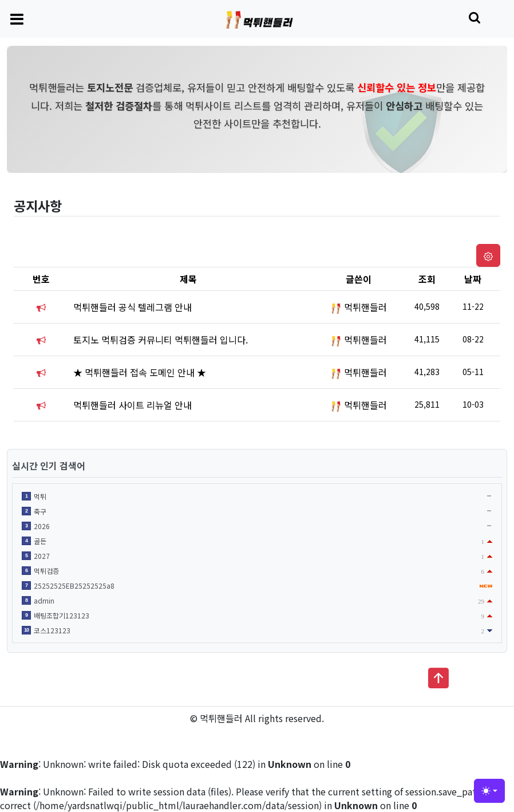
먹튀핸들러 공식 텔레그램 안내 (133, 307)
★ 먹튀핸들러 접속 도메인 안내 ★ (140, 372)
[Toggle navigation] (17, 18)
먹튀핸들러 (365, 307)
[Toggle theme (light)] (489, 791)
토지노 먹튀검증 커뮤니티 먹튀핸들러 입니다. (161, 340)
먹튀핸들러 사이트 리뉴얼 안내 (133, 405)
